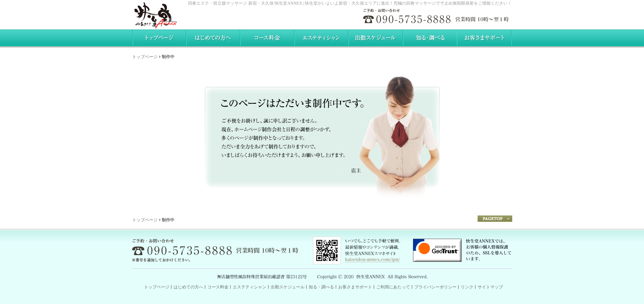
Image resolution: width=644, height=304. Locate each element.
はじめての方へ (188, 287)
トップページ (145, 57)
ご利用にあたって (393, 287)
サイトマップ (490, 287)
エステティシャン (250, 287)
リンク (467, 287)
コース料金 (218, 287)
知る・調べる (321, 287)
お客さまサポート (355, 287)
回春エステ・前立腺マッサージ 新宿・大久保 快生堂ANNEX (245, 3)
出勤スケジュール (288, 287)
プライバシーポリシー (435, 287)
